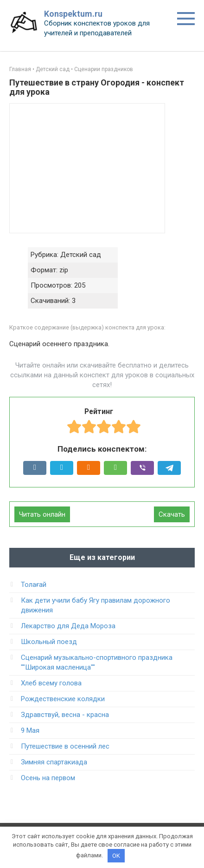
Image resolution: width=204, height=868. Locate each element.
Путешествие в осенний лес (65, 746)
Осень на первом (48, 778)
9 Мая (30, 730)
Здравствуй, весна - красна (65, 715)
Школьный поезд (49, 642)
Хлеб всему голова (51, 683)
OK (116, 856)
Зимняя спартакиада (54, 762)
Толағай (34, 585)
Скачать (172, 514)
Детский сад (53, 69)
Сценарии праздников (104, 69)
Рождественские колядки (63, 699)
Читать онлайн (42, 514)
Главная (20, 69)
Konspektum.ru (73, 14)
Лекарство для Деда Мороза (68, 626)
